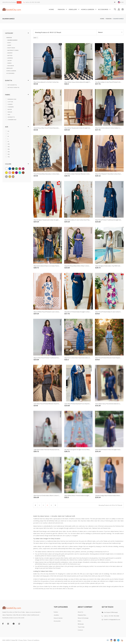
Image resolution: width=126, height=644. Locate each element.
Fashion (62, 9)
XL (8, 141)
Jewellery (74, 9)
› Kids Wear (10, 66)
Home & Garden (89, 9)
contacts (80, 631)
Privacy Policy (23, 641)
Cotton (10, 102)
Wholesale (81, 625)
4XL (9, 149)
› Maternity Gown (13, 50)
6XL (9, 154)
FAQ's (79, 622)
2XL (9, 144)
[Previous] (35, 506)
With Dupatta (12, 85)
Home (51, 9)
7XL (9, 157)
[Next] (55, 506)
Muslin (10, 112)
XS (8, 131)
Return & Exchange (83, 619)
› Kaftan (10, 56)
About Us (80, 613)
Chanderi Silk (12, 120)
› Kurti (9, 43)
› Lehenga (10, 58)
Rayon (10, 109)
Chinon (10, 104)
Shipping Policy (82, 616)
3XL (9, 147)
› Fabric (9, 63)
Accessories (105, 9)
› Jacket (9, 61)
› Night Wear (11, 48)
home (102, 19)
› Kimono (10, 53)
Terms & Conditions (34, 641)
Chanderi (11, 107)
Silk (9, 114)
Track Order (81, 628)
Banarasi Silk (12, 99)
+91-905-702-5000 (35, 2)
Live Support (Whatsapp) (111, 613)
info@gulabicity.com (115, 620)
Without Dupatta (13, 88)
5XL (9, 152)
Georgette (11, 117)
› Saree (9, 45)
